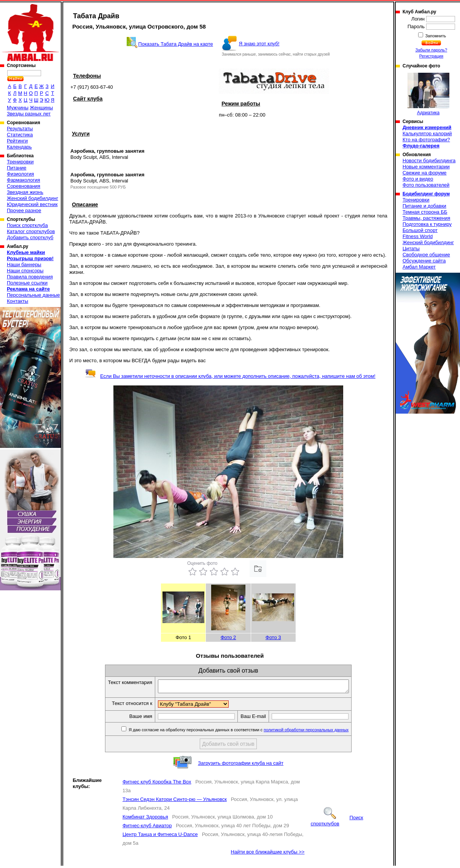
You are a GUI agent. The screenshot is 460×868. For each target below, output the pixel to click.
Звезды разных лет (29, 114)
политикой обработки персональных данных (318, 732)
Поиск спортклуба (27, 225)
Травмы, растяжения (426, 218)
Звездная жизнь (25, 192)
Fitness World (418, 236)
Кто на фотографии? (426, 140)
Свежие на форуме (425, 173)
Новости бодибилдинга (429, 161)
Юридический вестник (32, 204)
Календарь (19, 147)
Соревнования (24, 186)
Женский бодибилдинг (33, 198)
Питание (17, 168)
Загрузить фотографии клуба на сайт (241, 765)
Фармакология (23, 180)
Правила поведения (30, 277)
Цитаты (411, 249)
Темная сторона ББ (425, 212)
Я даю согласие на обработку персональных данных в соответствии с (249, 732)
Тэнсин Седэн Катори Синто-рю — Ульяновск (175, 802)
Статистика (20, 135)
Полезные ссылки (27, 283)
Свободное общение (426, 255)
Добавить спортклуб (30, 237)
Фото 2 (228, 637)
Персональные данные (33, 295)
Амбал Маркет (419, 267)
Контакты (18, 301)
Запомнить (435, 36)
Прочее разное (24, 210)
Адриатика (428, 94)
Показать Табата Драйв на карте (175, 44)
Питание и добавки (424, 206)
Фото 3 (273, 637)
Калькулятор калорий (427, 133)
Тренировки (20, 162)
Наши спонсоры (25, 271)
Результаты (20, 129)
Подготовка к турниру (427, 224)
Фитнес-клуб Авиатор (147, 828)
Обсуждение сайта (424, 261)
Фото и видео (418, 179)
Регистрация (431, 56)
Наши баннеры (24, 265)
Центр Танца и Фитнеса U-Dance (160, 837)
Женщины (41, 108)
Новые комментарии (426, 167)
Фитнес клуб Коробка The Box (157, 784)
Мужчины (18, 108)
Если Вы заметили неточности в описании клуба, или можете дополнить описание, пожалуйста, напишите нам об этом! (230, 376)
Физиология (20, 174)
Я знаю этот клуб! (259, 44)
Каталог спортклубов (31, 231)
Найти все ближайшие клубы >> (268, 854)
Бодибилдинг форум (426, 194)
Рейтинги (17, 141)
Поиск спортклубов (337, 823)
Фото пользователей (426, 185)
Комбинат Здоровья (145, 819)
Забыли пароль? (431, 50)
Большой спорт (420, 230)
